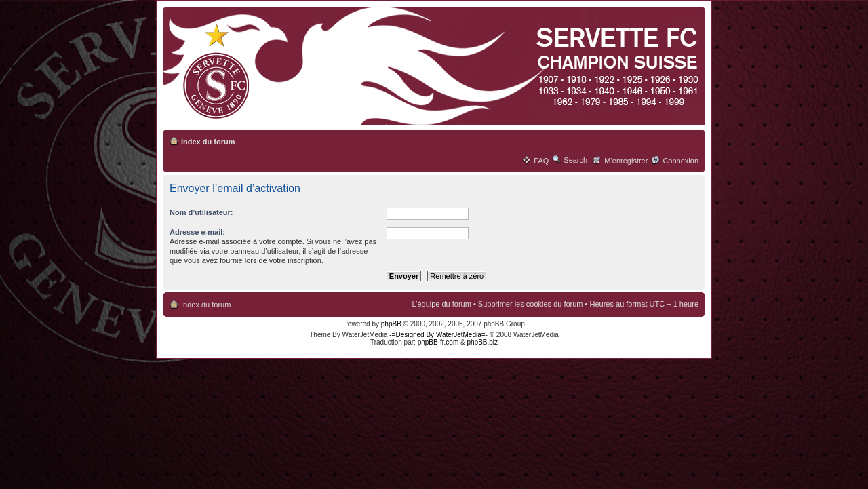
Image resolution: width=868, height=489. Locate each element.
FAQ (541, 161)
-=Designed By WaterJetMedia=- (438, 335)
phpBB (391, 324)
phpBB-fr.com (438, 342)
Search (575, 160)
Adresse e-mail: (197, 232)
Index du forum (208, 142)
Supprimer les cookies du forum (531, 304)
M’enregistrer (626, 161)
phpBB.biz (482, 342)
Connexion (680, 161)
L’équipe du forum (441, 304)
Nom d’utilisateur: (201, 212)
